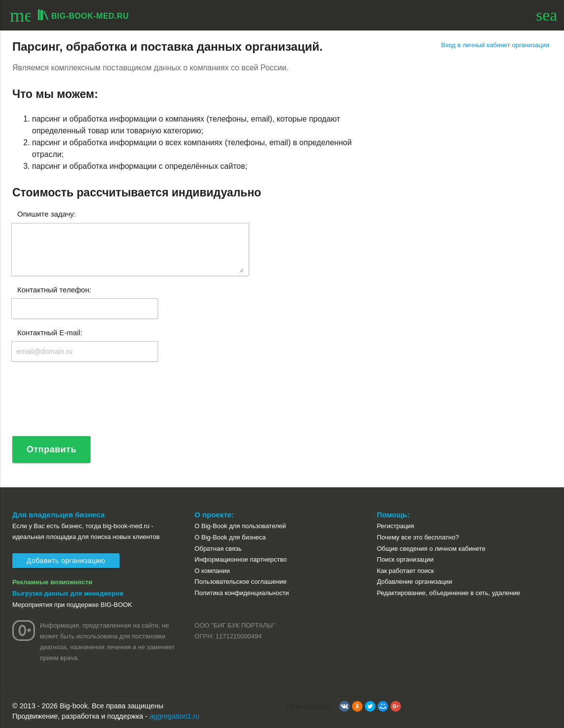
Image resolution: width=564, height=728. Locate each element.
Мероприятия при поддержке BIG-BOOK (72, 605)
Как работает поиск (406, 571)
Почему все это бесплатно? (418, 537)
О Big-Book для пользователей (240, 526)
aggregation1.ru (175, 716)
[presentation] (86, 403)
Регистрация (396, 526)
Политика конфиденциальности (242, 593)
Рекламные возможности (52, 582)
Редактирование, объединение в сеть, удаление (449, 593)
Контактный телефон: (54, 289)
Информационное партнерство (240, 559)
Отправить (51, 449)
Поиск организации (405, 559)
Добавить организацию (66, 561)
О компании (212, 571)
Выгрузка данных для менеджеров (68, 593)
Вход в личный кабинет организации (495, 45)
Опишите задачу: (47, 214)
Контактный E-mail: (50, 332)
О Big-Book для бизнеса (230, 537)
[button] (345, 706)
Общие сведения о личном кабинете (431, 549)
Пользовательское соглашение (240, 582)
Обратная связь (218, 549)
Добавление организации (415, 582)
